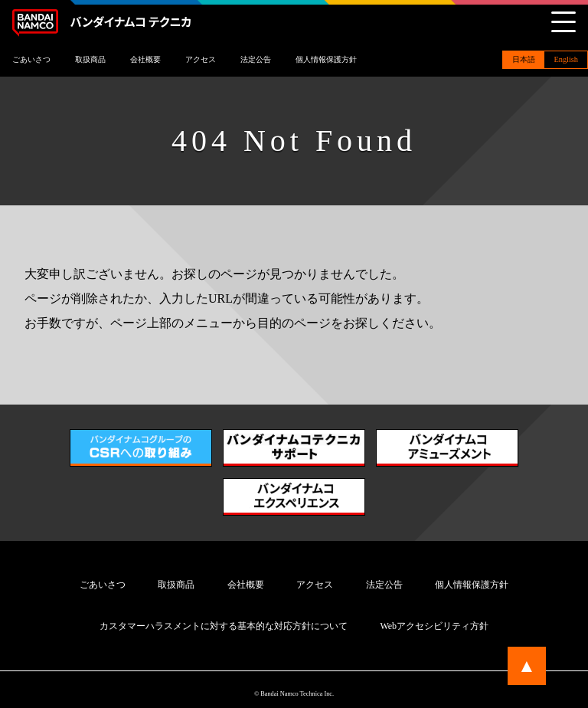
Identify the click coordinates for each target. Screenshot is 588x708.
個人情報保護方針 (326, 59)
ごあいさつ (31, 59)
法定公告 (256, 59)
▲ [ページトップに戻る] (527, 666)
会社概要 (145, 59)
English (566, 59)
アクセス (201, 59)
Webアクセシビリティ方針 (434, 626)
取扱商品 (90, 59)
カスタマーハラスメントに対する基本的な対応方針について (224, 626)
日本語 (524, 59)
